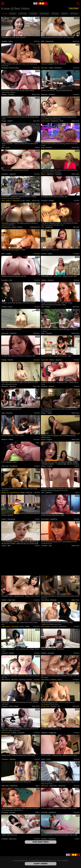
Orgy (43, 147)
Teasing (53, 706)
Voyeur (44, 466)
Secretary (5, 812)
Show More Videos (41, 842)
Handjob (4, 41)
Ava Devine (45, 360)
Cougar (4, 121)
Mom (10, 280)
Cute (50, 546)
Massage (45, 14)
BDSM (27, 626)
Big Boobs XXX (40, 3)
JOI (58, 706)
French (75, 14)
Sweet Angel (45, 121)
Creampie (5, 68)
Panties (44, 280)
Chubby (34, 14)
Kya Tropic (45, 786)
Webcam (5, 439)
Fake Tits (29, 493)
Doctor (44, 439)
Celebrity (52, 94)
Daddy (51, 68)
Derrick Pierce (15, 493)
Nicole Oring (45, 706)
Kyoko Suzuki (6, 733)
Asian (13, 14)
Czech (14, 227)
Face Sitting (45, 600)
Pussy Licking (14, 68)
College (4, 360)
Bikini (65, 14)
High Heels (50, 174)
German (20, 227)
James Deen (6, 626)
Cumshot (11, 94)
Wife (43, 41)
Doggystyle (53, 733)
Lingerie (50, 466)
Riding (10, 41)
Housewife (5, 333)
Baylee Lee (5, 493)
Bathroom (13, 333)
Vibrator (4, 94)
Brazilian (44, 839)
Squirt (50, 413)
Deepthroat (58, 68)
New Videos (74, 8)
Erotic (43, 759)
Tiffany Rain (16, 201)
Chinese (23, 14)
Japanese (12, 174)
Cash (23, 201)
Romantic (45, 94)
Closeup (51, 386)
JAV (43, 227)
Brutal (61, 121)
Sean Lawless (6, 201)
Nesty (43, 174)
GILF (43, 307)
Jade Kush (15, 626)
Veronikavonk (6, 227)
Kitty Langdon (46, 626)
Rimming (22, 680)
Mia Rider (44, 68)
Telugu (56, 14)
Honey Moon (45, 680)
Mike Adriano (6, 680)
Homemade (49, 41)
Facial (48, 307)
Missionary (13, 839)
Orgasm (10, 121)
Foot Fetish (45, 519)
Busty (8, 147)
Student (10, 360)
